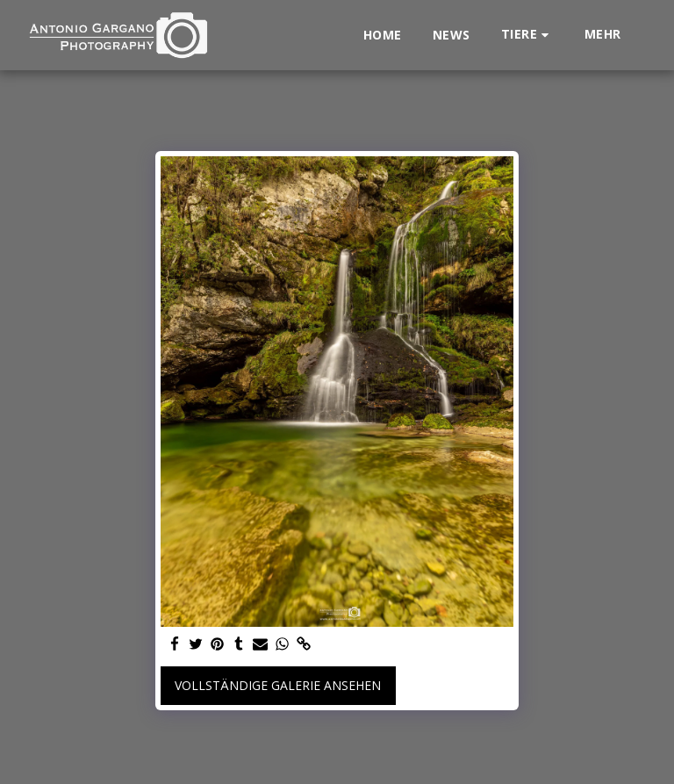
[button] (527, 35)
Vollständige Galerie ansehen (278, 685)
